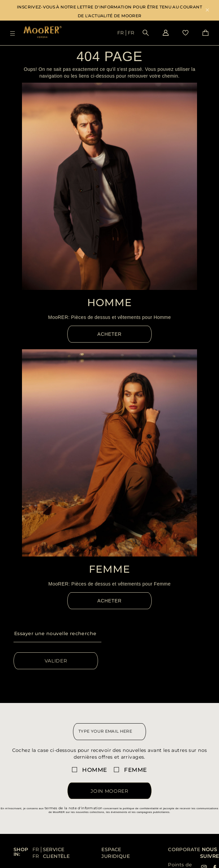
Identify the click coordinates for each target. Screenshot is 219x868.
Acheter (109, 334)
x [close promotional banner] (207, 11)
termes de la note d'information (74, 808)
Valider (56, 661)
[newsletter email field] (109, 732)
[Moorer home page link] (43, 33)
